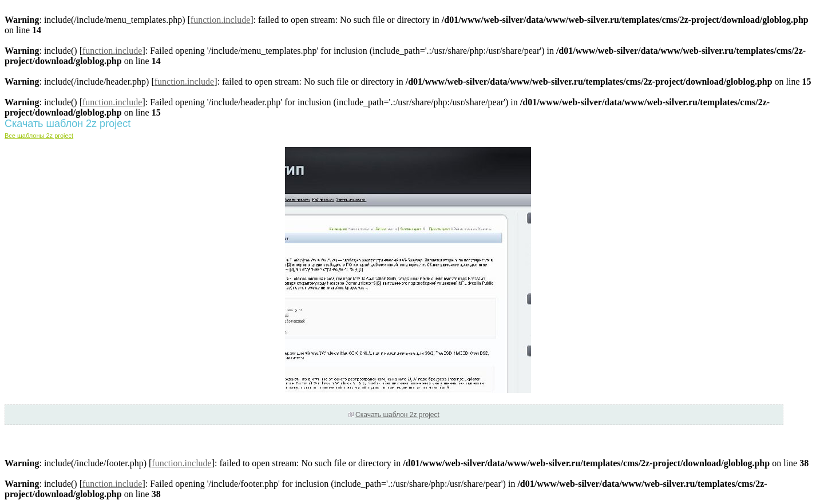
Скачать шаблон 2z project (397, 415)
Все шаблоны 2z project (39, 136)
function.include (220, 20)
